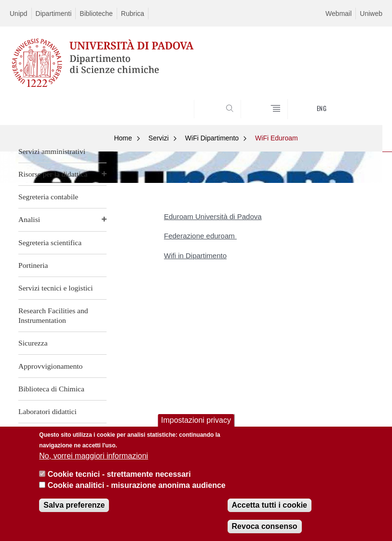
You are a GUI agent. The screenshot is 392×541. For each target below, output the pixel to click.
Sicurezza (33, 343)
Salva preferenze (74, 505)
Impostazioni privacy (196, 420)
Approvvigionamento (50, 366)
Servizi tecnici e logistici (56, 288)
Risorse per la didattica (53, 174)
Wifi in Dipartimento (195, 256)
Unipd (19, 14)
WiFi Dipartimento (212, 138)
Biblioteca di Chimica (51, 389)
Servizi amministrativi (52, 151)
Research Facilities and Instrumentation (53, 315)
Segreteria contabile (48, 197)
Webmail (338, 14)
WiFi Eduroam (277, 138)
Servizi (159, 138)
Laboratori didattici (47, 411)
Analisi (29, 219)
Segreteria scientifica (50, 243)
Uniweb (371, 14)
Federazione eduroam (200, 236)
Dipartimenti (54, 14)
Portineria (33, 265)
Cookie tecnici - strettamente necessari (119, 474)
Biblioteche (96, 14)
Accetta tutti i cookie (270, 505)
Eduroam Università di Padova (213, 216)
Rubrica (133, 14)
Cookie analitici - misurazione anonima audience (137, 485)
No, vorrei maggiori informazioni (94, 456)
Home (123, 138)
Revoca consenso (265, 526)
